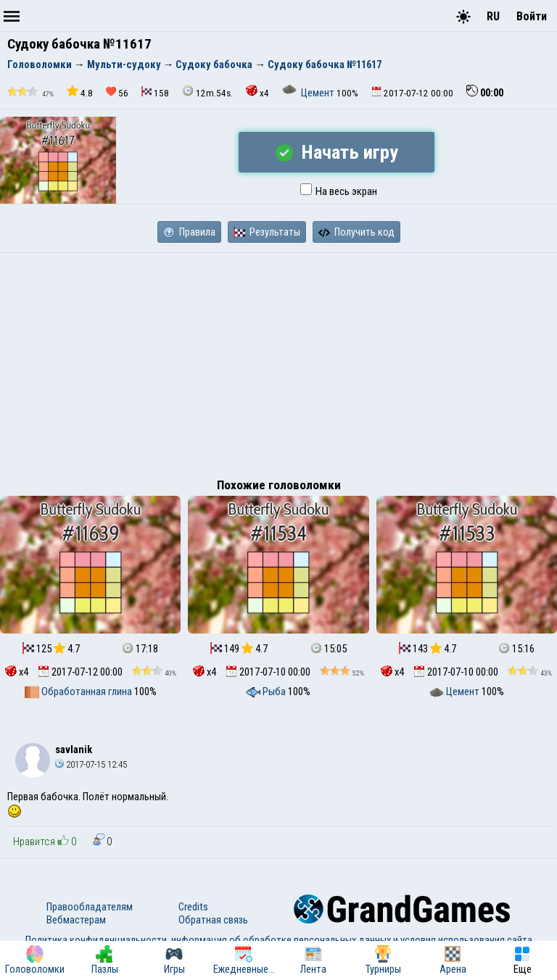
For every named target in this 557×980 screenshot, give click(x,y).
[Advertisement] (278, 362)
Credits (193, 907)
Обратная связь (213, 920)
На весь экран (339, 191)
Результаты (267, 232)
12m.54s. (207, 92)
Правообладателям (90, 907)
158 (155, 92)
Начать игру (337, 152)
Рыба (267, 692)
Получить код (356, 232)
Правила (189, 232)
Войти (532, 16)
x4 (257, 92)
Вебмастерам (76, 920)
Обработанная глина (79, 692)
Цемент (309, 93)
